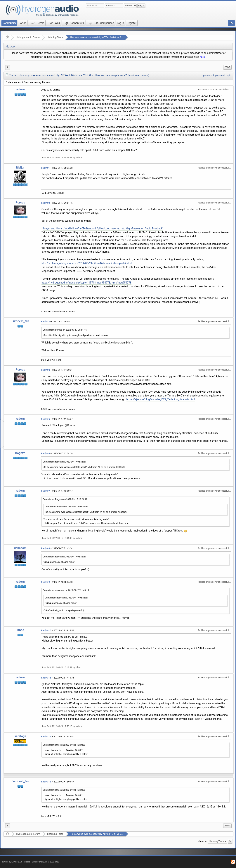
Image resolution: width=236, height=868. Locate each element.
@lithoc (46, 684)
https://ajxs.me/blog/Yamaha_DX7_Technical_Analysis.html (161, 399)
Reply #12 (46, 737)
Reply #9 (45, 582)
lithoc (20, 630)
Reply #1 (45, 168)
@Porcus (70, 425)
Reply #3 (45, 322)
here (202, 57)
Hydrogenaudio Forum (28, 37)
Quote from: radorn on (65, 462)
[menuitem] (227, 67)
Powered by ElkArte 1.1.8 (12, 862)
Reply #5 (45, 419)
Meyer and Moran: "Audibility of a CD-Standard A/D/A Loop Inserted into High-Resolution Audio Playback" (103, 228)
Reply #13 (46, 782)
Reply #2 (45, 203)
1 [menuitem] (7, 67)
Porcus (20, 202)
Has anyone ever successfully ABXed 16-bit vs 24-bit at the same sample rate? (112, 37)
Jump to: (203, 841)
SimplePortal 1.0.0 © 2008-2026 (45, 862)
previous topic (211, 75)
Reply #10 (46, 630)
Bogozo (20, 453)
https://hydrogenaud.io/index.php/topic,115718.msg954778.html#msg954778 (86, 283)
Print (227, 67)
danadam (20, 548)
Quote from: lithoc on (64, 745)
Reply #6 (45, 454)
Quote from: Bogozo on (65, 499)
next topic (226, 75)
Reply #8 (45, 548)
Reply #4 (45, 370)
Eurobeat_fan (20, 321)
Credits (27, 862)
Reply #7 (45, 491)
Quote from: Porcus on (65, 330)
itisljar (20, 168)
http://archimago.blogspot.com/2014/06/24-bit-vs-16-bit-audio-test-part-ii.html (87, 263)
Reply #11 (46, 678)
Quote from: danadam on (66, 590)
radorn (20, 89)
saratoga (20, 736)
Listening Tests (55, 37)
